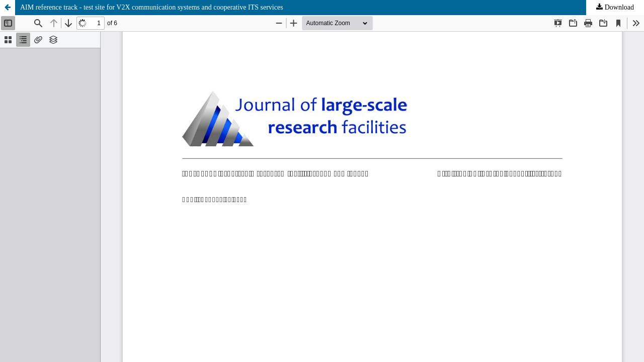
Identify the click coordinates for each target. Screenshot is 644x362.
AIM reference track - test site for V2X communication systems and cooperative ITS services (152, 7)
